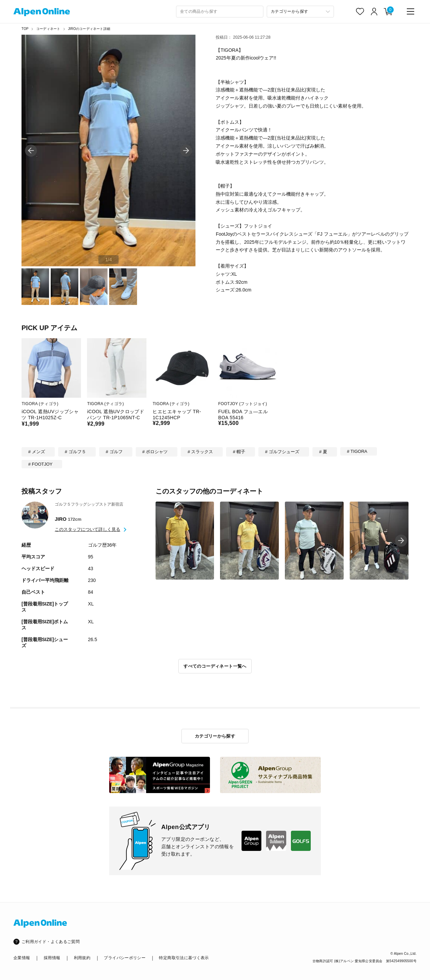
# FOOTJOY (40, 464)
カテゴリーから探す (215, 736)
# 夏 (323, 452)
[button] (186, 151)
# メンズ (37, 452)
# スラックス (200, 452)
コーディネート (48, 29)
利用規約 (82, 958)
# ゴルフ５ (75, 452)
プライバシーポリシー (125, 958)
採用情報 (52, 958)
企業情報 (22, 958)
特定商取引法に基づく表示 (184, 958)
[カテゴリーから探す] (300, 12)
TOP (25, 29)
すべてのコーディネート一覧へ (215, 666)
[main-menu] (411, 11)
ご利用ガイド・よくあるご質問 (51, 942)
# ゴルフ (114, 452)
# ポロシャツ (155, 452)
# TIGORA (357, 451)
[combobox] (220, 12)
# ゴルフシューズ (282, 452)
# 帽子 (239, 452)
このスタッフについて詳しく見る (88, 529)
